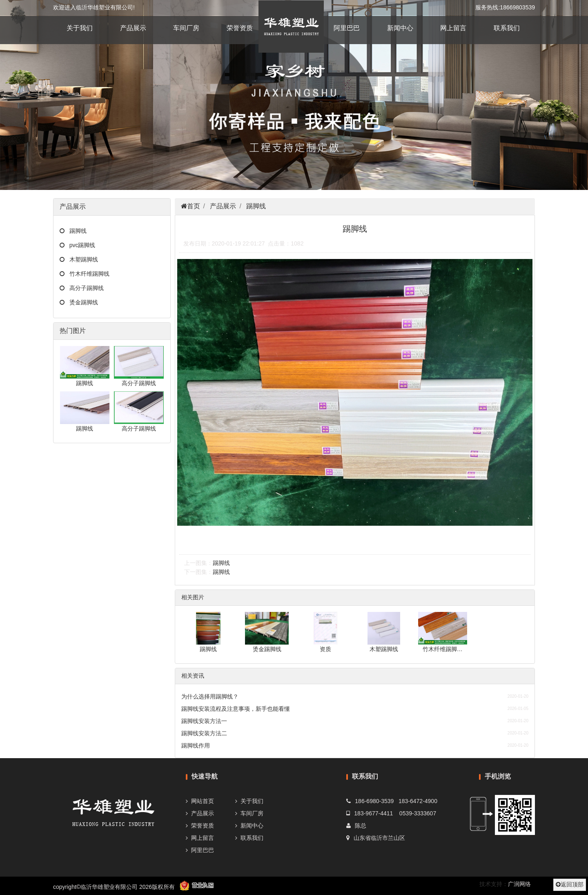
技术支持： (494, 884)
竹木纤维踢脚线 (87, 274)
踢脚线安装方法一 (204, 721)
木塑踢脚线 (81, 259)
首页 (194, 206)
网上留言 (453, 28)
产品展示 (133, 28)
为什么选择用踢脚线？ (210, 696)
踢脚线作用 (196, 745)
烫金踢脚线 (81, 302)
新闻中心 (400, 28)
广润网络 (519, 884)
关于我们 (80, 28)
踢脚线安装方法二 (204, 733)
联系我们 (507, 28)
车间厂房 (186, 28)
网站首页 (203, 801)
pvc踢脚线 (80, 245)
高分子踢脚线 (84, 288)
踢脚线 (76, 231)
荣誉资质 (240, 28)
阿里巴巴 (347, 28)
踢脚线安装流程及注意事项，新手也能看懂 (236, 709)
